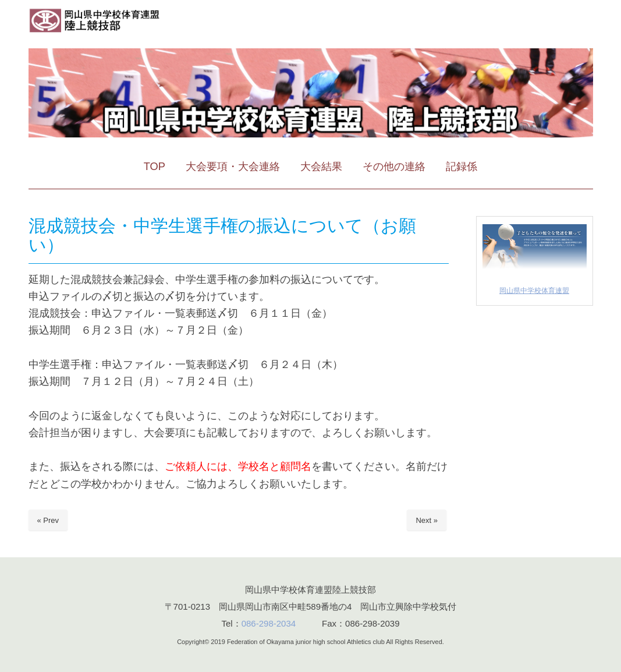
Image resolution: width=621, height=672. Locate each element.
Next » (427, 520)
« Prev (48, 520)
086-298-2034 (269, 623)
